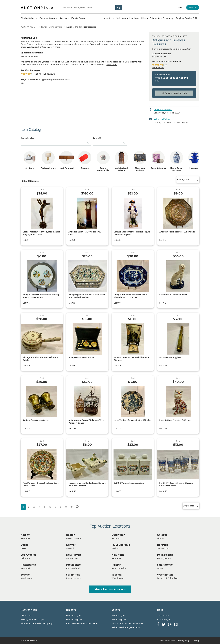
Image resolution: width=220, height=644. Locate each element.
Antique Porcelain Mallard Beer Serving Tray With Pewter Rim (41, 296)
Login (179, 8)
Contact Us (163, 616)
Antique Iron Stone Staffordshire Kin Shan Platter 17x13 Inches (131, 296)
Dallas (25, 545)
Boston (71, 535)
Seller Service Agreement (126, 627)
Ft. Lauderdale (121, 545)
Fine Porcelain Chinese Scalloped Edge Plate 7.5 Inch (41, 484)
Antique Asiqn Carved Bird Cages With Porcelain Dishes (86, 422)
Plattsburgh (28, 565)
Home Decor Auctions (176, 169)
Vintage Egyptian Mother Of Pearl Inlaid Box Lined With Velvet (87, 296)
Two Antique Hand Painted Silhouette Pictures (131, 359)
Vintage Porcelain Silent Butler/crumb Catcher (40, 359)
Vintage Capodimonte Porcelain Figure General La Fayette (132, 233)
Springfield (73, 575)
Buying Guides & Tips (188, 18)
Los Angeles (28, 555)
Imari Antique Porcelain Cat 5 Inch (175, 420)
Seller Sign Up (119, 619)
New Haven (74, 555)
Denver (71, 545)
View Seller (158, 68)
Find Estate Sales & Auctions (82, 623)
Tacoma (117, 575)
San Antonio (165, 565)
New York (118, 555)
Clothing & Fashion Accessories (140, 170)
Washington (165, 575)
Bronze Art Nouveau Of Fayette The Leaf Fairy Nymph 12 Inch (41, 233)
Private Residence (163, 110)
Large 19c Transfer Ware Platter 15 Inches (133, 420)
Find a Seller (29, 18)
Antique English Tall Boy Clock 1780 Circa (85, 233)
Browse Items (49, 18)
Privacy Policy (184, 641)
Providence (73, 565)
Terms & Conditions (167, 641)
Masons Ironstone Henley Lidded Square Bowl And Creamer (87, 484)
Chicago (162, 535)
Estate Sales (78, 18)
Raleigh (116, 565)
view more (55, 47)
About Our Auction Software (127, 623)
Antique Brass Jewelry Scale (81, 357)
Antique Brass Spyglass (170, 357)
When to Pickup (162, 119)
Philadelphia (165, 555)
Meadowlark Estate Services (49, 27)
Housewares (195, 168)
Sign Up (193, 8)
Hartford (162, 545)
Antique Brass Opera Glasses (36, 420)
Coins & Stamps (158, 168)
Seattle (25, 575)
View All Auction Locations (110, 589)
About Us (108, 18)
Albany (25, 535)
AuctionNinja (27, 27)
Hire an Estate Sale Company (157, 18)
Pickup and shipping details (174, 93)
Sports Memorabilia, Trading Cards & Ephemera (103, 172)
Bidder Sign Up (75, 619)
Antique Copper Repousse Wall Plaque (177, 232)
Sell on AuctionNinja (127, 18)
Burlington (118, 535)
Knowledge (163, 619)
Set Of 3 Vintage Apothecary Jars (129, 483)
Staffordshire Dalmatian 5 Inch (173, 295)
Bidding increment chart (56, 79)
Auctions (64, 18)
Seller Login (118, 616)
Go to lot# (97, 138)
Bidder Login (73, 616)
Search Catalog (27, 138)
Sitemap (196, 641)
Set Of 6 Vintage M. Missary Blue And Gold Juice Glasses (176, 484)
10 (71, 507)
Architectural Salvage (121, 169)
